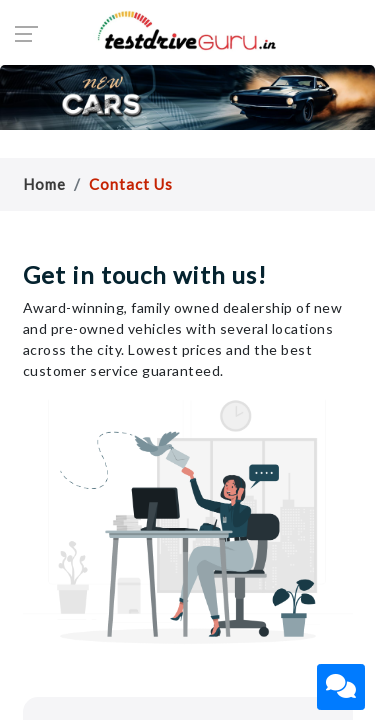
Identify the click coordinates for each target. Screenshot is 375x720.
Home (44, 184)
